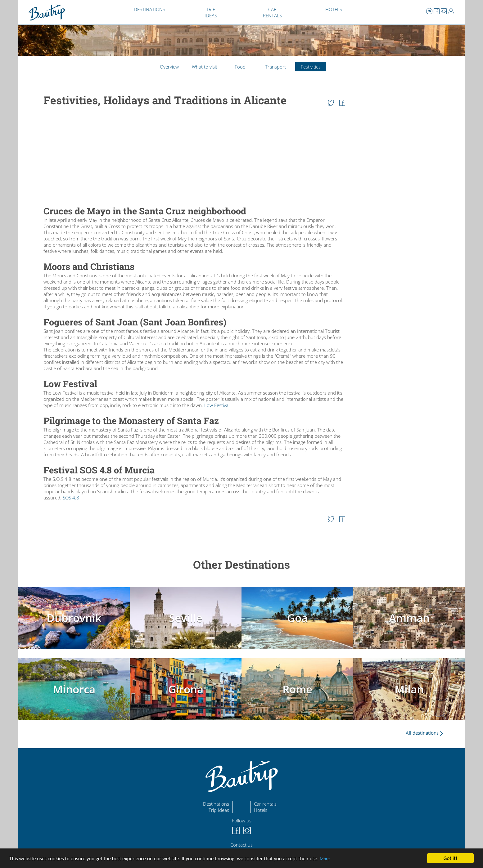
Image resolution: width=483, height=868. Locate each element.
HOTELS (334, 9)
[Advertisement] (194, 157)
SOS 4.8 (71, 498)
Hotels (261, 810)
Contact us (241, 845)
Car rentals (265, 804)
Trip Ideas (219, 810)
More (325, 859)
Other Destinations (241, 564)
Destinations (216, 804)
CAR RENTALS (272, 12)
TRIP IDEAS (211, 12)
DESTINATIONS (149, 9)
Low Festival (217, 405)
